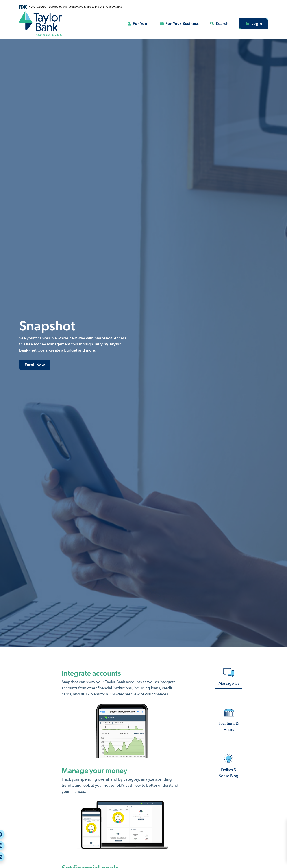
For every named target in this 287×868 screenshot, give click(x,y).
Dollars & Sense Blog (229, 773)
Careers (266, 831)
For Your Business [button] (182, 23)
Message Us (269, 847)
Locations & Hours (229, 727)
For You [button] (140, 23)
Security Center (272, 822)
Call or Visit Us (272, 839)
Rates (265, 856)
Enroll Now (35, 365)
